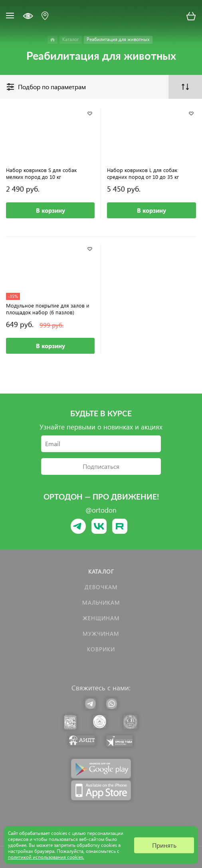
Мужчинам (101, 634)
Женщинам (101, 618)
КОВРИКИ (101, 649)
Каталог (101, 571)
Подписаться (101, 466)
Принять (164, 845)
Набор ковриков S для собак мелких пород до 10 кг (41, 173)
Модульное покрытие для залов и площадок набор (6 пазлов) (48, 309)
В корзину (50, 210)
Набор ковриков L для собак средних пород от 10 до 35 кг (143, 173)
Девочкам (101, 587)
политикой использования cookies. (46, 857)
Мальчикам (101, 603)
